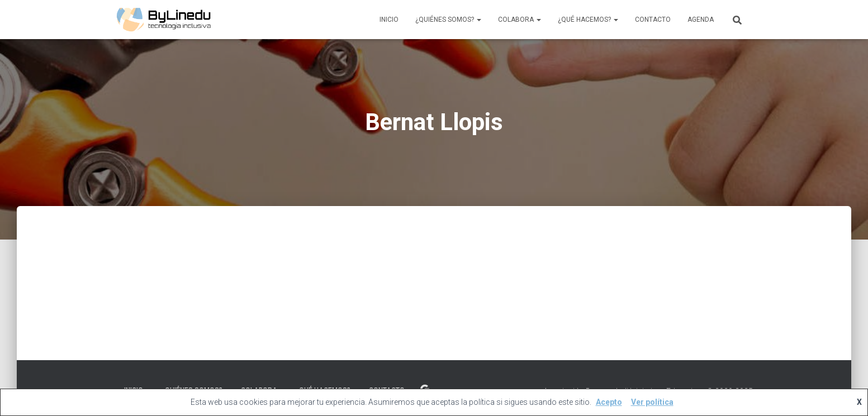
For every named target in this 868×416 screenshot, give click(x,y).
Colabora (520, 20)
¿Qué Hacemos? (588, 20)
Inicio (389, 20)
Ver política (652, 402)
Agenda (701, 20)
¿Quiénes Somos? (448, 20)
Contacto (653, 20)
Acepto (609, 402)
